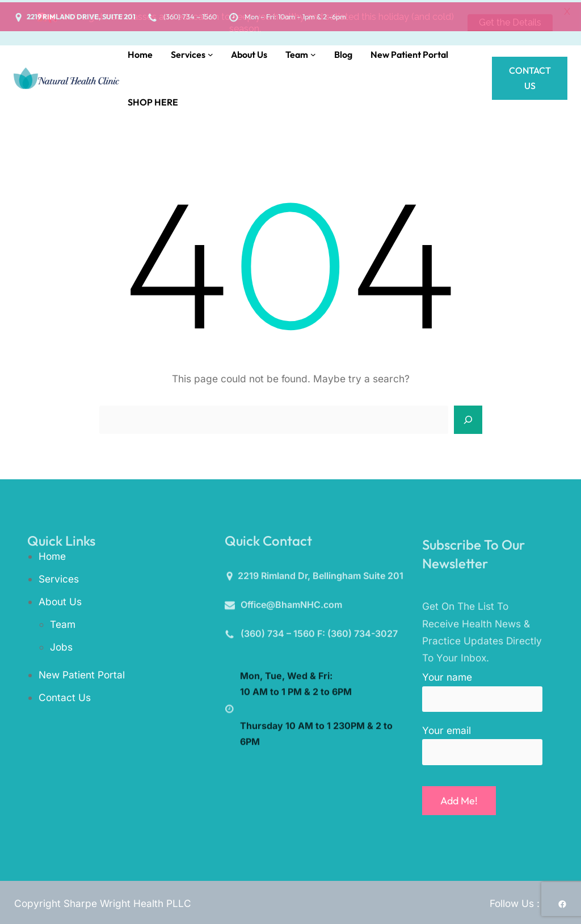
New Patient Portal (82, 672)
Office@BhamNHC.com (291, 606)
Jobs (61, 644)
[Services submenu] (210, 52)
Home (52, 554)
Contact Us (530, 75)
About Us (60, 599)
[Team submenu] (313, 52)
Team (63, 621)
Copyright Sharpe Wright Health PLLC (103, 901)
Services (59, 577)
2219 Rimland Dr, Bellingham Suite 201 (321, 577)
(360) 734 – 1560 (278, 635)
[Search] (468, 417)
